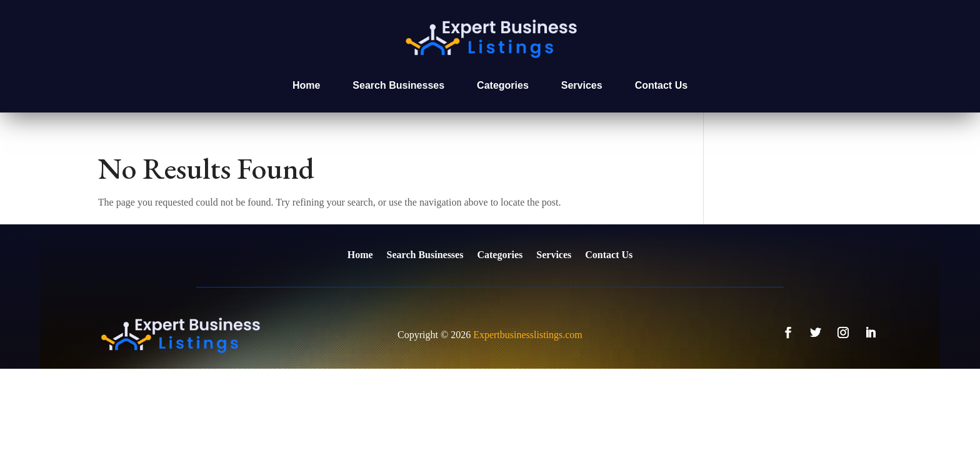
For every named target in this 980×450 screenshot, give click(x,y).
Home (306, 85)
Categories (503, 85)
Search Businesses (398, 85)
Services (582, 85)
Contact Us (661, 85)
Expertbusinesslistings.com (528, 335)
